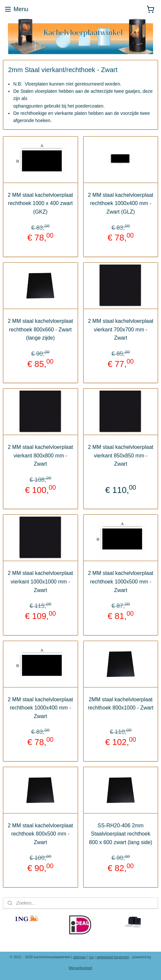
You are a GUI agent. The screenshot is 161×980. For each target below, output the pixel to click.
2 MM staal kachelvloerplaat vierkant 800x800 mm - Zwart (40, 455)
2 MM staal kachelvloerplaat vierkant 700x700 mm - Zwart (121, 329)
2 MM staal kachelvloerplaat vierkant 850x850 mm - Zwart (121, 455)
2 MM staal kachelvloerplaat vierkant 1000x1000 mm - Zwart (40, 581)
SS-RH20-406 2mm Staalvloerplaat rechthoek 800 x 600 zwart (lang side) (121, 834)
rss (91, 957)
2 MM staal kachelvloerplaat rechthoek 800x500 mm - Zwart (40, 834)
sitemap (80, 957)
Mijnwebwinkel (80, 968)
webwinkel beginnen (113, 957)
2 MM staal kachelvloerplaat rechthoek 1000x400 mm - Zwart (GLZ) (121, 203)
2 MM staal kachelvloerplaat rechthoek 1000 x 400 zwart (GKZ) (40, 203)
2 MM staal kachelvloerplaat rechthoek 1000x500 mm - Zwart (121, 581)
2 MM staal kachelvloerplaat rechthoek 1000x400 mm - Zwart (40, 708)
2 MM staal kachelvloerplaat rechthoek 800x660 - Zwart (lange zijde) (40, 329)
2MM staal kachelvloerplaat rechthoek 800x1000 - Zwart (121, 704)
